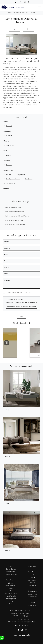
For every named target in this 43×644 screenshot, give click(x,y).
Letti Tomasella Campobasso (15, 212)
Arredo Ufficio (32, 605)
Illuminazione (32, 594)
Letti (27, 13)
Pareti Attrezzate (11, 586)
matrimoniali (10, 145)
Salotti (11, 591)
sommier (9, 165)
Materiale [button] (7, 131)
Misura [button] (6, 141)
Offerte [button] (6, 189)
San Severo (29, 179)
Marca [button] (6, 122)
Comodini (32, 577)
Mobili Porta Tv (11, 596)
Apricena (9, 175)
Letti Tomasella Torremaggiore (15, 224)
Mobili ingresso (11, 599)
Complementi (32, 597)
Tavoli (11, 601)
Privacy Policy (27, 292)
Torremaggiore (11, 183)
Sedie (11, 604)
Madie (11, 588)
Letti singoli (32, 580)
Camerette (32, 585)
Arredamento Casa (19, 13)
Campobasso (21, 175)
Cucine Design (11, 569)
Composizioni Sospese (11, 593)
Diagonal (32, 13)
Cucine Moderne (11, 572)
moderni (9, 155)
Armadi (32, 583)
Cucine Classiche (11, 574)
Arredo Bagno (32, 566)
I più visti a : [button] (8, 170)
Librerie (11, 583)
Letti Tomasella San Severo (14, 220)
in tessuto (9, 136)
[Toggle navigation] (40, 7)
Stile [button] (5, 151)
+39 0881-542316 (23, 620)
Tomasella (9, 126)
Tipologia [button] (7, 161)
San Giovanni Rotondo (13, 179)
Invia (22, 316)
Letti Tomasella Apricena (13, 207)
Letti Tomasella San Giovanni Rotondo (18, 216)
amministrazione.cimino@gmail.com (24, 622)
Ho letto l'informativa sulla (19, 292)
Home (10, 13)
